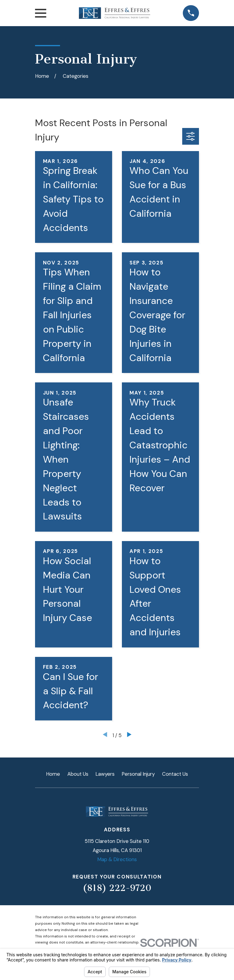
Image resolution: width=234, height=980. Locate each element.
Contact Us (175, 774)
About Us (78, 774)
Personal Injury (138, 774)
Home (53, 774)
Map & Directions (117, 859)
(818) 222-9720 (117, 888)
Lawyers (105, 774)
